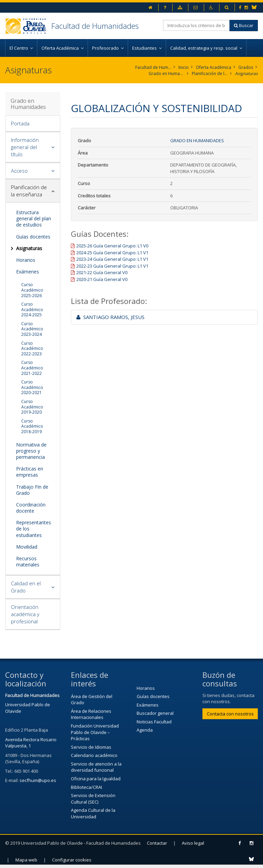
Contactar (157, 843)
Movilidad (27, 547)
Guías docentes (33, 237)
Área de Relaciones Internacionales (91, 714)
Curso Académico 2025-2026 (32, 290)
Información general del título (25, 147)
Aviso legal (193, 843)
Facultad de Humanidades (95, 26)
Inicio (184, 67)
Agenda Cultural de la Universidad (93, 813)
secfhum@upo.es (38, 780)
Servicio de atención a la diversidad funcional (96, 767)
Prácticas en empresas (30, 472)
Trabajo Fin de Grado (32, 490)
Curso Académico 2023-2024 (32, 329)
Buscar (244, 25)
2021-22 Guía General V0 (102, 272)
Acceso (19, 171)
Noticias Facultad (154, 722)
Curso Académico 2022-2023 (32, 349)
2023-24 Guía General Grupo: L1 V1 (112, 259)
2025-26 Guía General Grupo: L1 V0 (112, 246)
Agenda (145, 730)
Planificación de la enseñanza (210, 74)
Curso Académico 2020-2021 (32, 387)
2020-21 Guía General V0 (102, 279)
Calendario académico (94, 755)
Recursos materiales (28, 561)
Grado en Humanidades (167, 74)
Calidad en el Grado (26, 587)
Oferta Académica (214, 67)
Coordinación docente (31, 508)
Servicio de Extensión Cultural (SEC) (93, 799)
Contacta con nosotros (230, 714)
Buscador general (155, 713)
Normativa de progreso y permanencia (31, 451)
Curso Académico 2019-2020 (32, 407)
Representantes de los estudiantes (34, 529)
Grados (246, 67)
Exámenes (28, 272)
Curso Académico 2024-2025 (32, 309)
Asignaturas (246, 74)
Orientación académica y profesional (25, 614)
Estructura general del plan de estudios (34, 218)
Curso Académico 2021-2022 (32, 368)
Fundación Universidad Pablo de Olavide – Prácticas (95, 732)
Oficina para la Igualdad (96, 779)
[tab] (33, 124)
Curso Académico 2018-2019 (32, 426)
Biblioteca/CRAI (86, 787)
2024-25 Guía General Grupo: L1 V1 (112, 253)
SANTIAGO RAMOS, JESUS (110, 317)
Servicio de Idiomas (91, 747)
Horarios (26, 260)
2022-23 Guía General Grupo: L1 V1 (112, 266)
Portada (20, 123)
